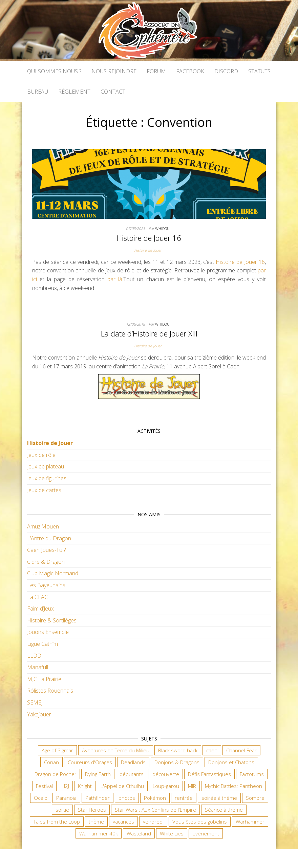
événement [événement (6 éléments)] (206, 833)
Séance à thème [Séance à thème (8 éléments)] (224, 810)
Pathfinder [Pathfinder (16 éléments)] (98, 798)
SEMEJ (35, 702)
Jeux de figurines (47, 478)
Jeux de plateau (46, 466)
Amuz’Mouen (43, 526)
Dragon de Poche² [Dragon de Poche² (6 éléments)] (55, 774)
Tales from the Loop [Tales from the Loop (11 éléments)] (57, 822)
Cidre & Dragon (46, 562)
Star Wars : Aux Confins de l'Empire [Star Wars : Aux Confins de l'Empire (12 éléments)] (155, 810)
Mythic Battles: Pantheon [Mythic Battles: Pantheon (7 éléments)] (233, 786)
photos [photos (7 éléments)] (127, 798)
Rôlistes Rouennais (50, 691)
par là (115, 279)
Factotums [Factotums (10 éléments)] (252, 774)
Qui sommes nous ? (54, 71)
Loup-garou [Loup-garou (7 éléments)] (166, 786)
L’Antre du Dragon (49, 538)
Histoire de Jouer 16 (149, 238)
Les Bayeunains (46, 585)
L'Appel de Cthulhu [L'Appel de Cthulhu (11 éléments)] (122, 786)
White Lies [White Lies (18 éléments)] (172, 833)
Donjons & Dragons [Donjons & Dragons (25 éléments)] (177, 762)
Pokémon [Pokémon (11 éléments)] (155, 798)
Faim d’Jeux (40, 609)
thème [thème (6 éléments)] (96, 822)
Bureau (38, 92)
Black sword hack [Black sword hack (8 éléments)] (178, 750)
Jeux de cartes (44, 490)
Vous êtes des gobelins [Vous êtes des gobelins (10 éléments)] (200, 822)
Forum (156, 71)
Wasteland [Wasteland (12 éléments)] (139, 833)
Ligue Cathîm (42, 644)
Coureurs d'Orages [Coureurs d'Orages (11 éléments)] (90, 762)
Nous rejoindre (114, 71)
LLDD (34, 656)
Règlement (74, 92)
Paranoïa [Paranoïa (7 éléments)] (66, 798)
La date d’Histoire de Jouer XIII (149, 333)
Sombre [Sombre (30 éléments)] (255, 798)
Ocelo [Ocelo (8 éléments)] (41, 798)
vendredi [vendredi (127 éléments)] (153, 822)
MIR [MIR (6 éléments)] (192, 786)
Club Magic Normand (53, 573)
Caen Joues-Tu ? (46, 550)
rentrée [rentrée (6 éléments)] (184, 798)
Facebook (190, 71)
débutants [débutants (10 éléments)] (132, 774)
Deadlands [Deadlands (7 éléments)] (133, 762)
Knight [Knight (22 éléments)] (85, 786)
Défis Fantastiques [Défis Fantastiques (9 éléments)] (209, 774)
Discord (226, 71)
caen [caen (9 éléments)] (212, 750)
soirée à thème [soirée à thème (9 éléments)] (219, 798)
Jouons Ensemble (48, 632)
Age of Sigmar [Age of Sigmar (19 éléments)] (57, 750)
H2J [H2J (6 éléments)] (65, 786)
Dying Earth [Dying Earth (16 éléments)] (98, 774)
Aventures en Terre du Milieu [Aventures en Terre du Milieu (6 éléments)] (116, 750)
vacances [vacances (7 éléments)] (123, 822)
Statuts (259, 71)
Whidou (162, 228)
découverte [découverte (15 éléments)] (166, 774)
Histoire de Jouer (148, 250)
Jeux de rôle (41, 455)
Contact (113, 92)
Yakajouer (39, 714)
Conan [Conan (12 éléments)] (51, 762)
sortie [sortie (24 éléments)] (62, 810)
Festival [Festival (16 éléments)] (44, 786)
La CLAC (37, 597)
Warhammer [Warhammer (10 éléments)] (250, 822)
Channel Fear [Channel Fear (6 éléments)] (241, 750)
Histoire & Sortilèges (52, 620)
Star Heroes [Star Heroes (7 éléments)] (92, 810)
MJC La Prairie (44, 679)
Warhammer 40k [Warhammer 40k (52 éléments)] (99, 833)
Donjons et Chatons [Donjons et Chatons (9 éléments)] (231, 762)
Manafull (38, 667)
